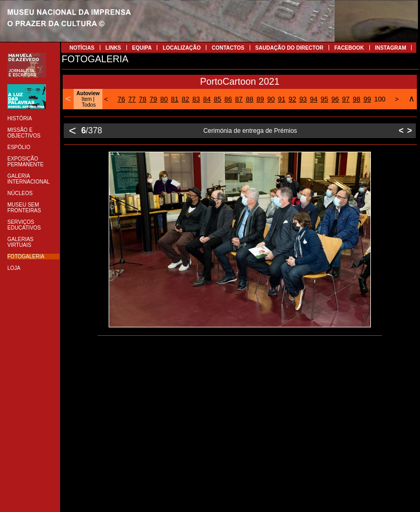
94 (313, 99)
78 (143, 99)
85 (217, 99)
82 (185, 99)
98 (356, 99)
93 (303, 99)
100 (380, 99)
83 (196, 99)
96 (335, 99)
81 (174, 99)
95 (324, 99)
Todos (89, 105)
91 (282, 99)
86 (228, 99)
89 (260, 99)
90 (271, 99)
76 (121, 99)
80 (164, 99)
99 (367, 99)
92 (292, 99)
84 (207, 99)
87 (239, 99)
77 (132, 99)
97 (346, 99)
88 (250, 99)
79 (153, 99)
